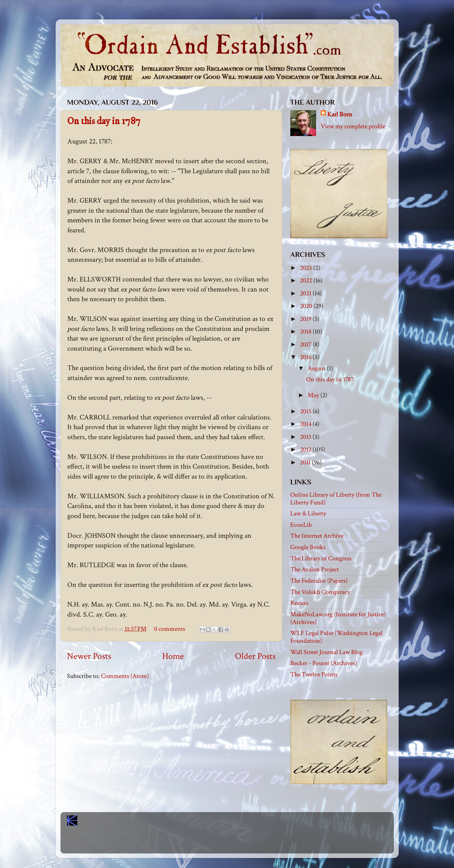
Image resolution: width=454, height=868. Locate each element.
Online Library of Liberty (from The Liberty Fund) (336, 499)
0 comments (170, 629)
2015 (306, 411)
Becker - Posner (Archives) (324, 663)
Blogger (241, 842)
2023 (307, 268)
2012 (306, 450)
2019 (306, 319)
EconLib (301, 525)
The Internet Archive (317, 536)
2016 (306, 357)
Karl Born (340, 114)
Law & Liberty (308, 513)
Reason (299, 603)
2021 (306, 293)
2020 (307, 306)
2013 (306, 437)
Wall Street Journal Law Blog (327, 652)
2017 (306, 344)
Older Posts (255, 656)
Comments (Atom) (125, 676)
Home (173, 656)
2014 (306, 424)
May (314, 395)
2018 (306, 332)
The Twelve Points (314, 674)
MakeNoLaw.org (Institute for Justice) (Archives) (338, 618)
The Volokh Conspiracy (320, 592)
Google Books (308, 547)
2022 (307, 281)
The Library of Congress (321, 558)
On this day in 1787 (104, 121)
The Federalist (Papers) (319, 581)
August (317, 368)
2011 (306, 462)
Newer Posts (89, 656)
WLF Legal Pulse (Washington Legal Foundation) (336, 637)
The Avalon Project (315, 569)
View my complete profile (353, 126)
